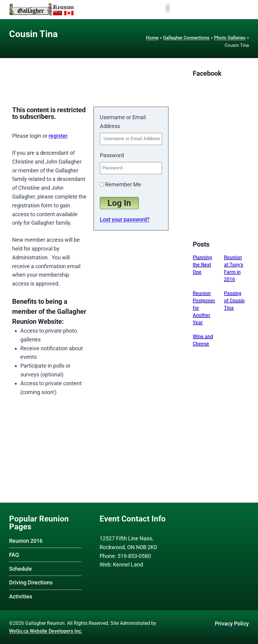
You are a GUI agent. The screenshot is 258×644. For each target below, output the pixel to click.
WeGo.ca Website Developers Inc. (46, 631)
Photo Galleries (230, 38)
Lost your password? (125, 219)
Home (152, 38)
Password (112, 155)
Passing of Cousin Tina (234, 301)
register (58, 136)
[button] (168, 8)
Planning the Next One (202, 265)
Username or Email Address (123, 122)
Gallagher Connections (186, 38)
